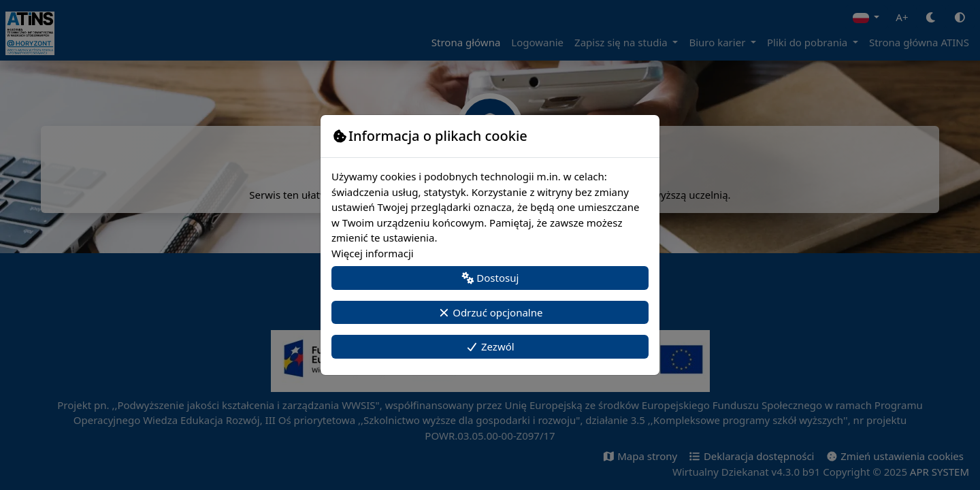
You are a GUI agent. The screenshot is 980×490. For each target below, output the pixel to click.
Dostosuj (490, 278)
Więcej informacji (373, 253)
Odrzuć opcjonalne (490, 312)
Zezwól (490, 346)
